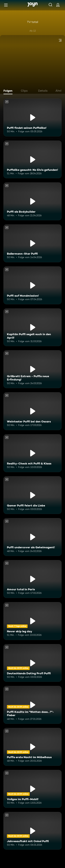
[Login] (58, 5)
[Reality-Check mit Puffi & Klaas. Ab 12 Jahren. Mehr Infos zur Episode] (32, 453)
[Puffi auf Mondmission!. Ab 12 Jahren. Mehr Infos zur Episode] (32, 285)
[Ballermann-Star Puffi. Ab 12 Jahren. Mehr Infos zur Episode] (32, 243)
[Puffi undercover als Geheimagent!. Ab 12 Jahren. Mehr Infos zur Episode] (32, 537)
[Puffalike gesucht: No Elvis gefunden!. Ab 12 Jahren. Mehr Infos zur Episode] (32, 160)
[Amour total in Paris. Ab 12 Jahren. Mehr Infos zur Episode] (32, 579)
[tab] (9, 91)
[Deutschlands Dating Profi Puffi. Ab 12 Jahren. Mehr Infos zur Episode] (32, 663)
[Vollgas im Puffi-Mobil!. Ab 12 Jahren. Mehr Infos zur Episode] (32, 789)
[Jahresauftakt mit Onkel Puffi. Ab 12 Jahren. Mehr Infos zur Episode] (32, 831)
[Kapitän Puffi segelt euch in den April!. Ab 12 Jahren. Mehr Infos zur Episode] (32, 327)
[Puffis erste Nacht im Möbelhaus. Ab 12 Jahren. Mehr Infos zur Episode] (32, 747)
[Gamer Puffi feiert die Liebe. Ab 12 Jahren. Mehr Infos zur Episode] (32, 495)
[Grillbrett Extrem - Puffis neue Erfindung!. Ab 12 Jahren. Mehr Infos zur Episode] (32, 369)
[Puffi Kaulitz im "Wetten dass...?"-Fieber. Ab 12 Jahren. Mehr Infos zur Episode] (32, 705)
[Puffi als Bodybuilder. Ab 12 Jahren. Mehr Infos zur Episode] (32, 201)
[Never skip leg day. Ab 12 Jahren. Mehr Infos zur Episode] (32, 621)
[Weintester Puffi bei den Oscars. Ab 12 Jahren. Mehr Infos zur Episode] (32, 411)
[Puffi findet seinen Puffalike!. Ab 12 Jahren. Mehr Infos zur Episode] (32, 118)
